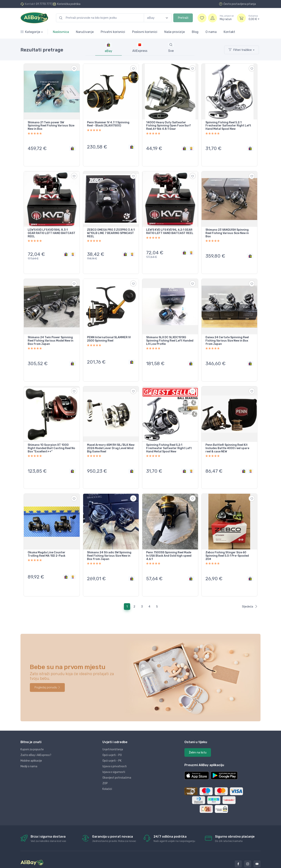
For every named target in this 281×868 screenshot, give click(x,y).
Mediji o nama (29, 751)
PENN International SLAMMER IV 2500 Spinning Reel (109, 333)
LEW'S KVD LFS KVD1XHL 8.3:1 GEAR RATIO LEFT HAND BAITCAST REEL (52, 230)
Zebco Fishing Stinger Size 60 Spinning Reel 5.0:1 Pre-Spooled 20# (227, 544)
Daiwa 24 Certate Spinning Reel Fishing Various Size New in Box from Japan (227, 335)
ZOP (105, 768)
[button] (197, 760)
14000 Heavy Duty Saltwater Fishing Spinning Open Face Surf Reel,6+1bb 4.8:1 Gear (169, 126)
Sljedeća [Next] (250, 592)
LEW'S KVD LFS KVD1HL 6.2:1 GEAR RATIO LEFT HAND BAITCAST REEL (170, 229)
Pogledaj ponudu (47, 672)
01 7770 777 (44, 4)
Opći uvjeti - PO (112, 740)
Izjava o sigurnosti (114, 757)
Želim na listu (198, 737)
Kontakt (229, 32)
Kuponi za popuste (32, 734)
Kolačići (107, 774)
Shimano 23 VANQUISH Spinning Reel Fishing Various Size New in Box (227, 230)
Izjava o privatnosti (115, 751)
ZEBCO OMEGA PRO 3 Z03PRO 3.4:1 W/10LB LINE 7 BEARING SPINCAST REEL (111, 230)
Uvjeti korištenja (113, 734)
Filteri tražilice (240, 50)
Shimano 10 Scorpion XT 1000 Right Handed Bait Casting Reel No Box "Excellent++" (51, 439)
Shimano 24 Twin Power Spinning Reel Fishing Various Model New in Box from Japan (51, 335)
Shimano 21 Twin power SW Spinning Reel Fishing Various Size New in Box (51, 126)
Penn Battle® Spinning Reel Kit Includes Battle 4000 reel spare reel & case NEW (227, 439)
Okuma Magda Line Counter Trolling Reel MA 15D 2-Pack (47, 542)
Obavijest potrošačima (117, 763)
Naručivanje (85, 32)
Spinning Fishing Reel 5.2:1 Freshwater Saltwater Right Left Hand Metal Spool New (228, 126)
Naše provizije (175, 32)
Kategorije (30, 32)
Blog (195, 32)
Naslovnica (61, 32)
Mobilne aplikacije (31, 746)
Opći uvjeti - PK (112, 746)
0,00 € (254, 18)
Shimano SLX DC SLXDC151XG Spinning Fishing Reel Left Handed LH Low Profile (170, 335)
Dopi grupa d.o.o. (66, 864)
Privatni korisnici (113, 32)
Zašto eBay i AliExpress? (36, 740)
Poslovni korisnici (145, 32)
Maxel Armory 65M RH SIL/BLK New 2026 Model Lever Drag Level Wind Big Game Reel (111, 439)
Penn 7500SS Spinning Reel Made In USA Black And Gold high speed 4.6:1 (169, 544)
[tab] (140, 48)
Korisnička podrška (69, 4)
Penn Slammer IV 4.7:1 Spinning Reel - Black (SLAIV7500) (108, 124)
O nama (211, 32)
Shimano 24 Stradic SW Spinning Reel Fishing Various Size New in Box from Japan (109, 544)
